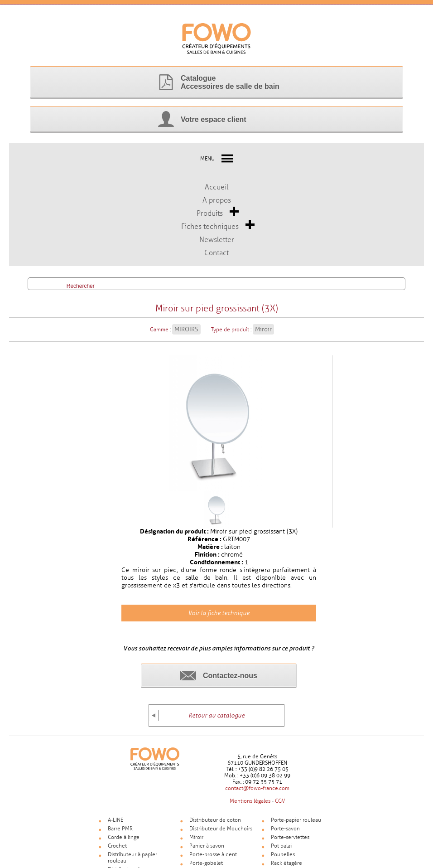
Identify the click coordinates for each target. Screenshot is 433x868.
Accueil (216, 187)
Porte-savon (285, 833)
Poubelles (283, 859)
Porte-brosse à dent (213, 859)
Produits (210, 213)
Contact (216, 253)
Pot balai (281, 850)
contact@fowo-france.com (257, 793)
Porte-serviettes (290, 842)
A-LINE (115, 824)
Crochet (117, 850)
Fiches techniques (210, 226)
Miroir (263, 334)
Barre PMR (120, 833)
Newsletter (217, 240)
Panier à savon (207, 850)
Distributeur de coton (215, 824)
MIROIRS (186, 334)
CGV (280, 805)
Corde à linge (124, 842)
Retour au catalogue (216, 720)
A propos (217, 200)
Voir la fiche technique (219, 618)
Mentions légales (250, 805)
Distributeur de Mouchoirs (221, 833)
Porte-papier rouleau (296, 824)
